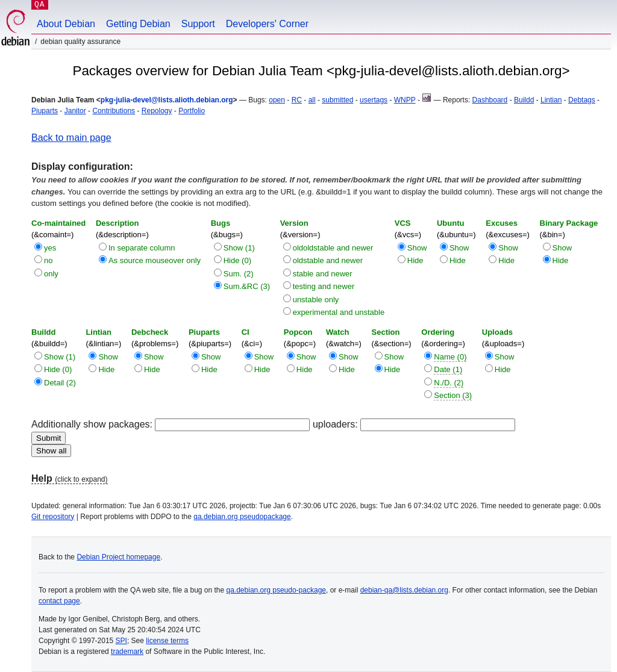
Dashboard (490, 100)
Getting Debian (138, 24)
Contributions (114, 111)
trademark (127, 652)
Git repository (53, 517)
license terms (167, 641)
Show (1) (239, 248)
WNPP (405, 100)
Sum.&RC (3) (247, 286)
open (277, 100)
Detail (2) (60, 383)
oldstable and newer (328, 260)
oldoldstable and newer (333, 248)
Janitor (75, 111)
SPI (121, 641)
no (48, 260)
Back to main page (71, 138)
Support (198, 24)
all (312, 100)
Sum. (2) (239, 274)
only (51, 274)
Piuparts (45, 111)
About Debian (66, 24)
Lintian (551, 100)
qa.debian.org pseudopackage (242, 517)
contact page (59, 601)
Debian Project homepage (118, 557)
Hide (415, 260)
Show (417, 248)
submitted (337, 100)
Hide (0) (237, 260)
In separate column (142, 248)
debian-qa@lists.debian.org (404, 590)
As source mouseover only (155, 260)
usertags (374, 100)
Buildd (524, 100)
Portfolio (192, 111)
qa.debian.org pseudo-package (276, 590)
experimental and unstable (339, 312)
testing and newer (324, 286)
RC (297, 100)
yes (50, 248)
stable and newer (323, 274)
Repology (157, 111)
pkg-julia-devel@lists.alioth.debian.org (167, 100)
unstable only (316, 300)
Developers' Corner (267, 24)
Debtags (582, 100)
